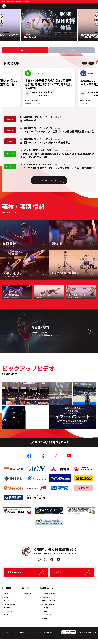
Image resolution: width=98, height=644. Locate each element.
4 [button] (55, 44)
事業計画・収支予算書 (49, 606)
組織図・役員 (46, 603)
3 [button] (51, 44)
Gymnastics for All (10, 610)
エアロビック (8, 617)
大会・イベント (26, 577)
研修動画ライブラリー (30, 599)
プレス (15, 638)
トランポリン (8, 606)
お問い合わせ (33, 638)
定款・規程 (45, 613)
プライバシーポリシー (48, 638)
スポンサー (6, 638)
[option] (49, 25)
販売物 (23, 638)
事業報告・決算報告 (48, 610)
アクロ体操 (7, 613)
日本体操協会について (49, 599)
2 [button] (47, 44)
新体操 (6, 603)
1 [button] (43, 44)
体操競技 (7, 599)
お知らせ (72, 577)
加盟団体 (45, 617)
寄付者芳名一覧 (47, 620)
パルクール (7, 620)
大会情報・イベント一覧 (53, 183)
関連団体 (45, 624)
